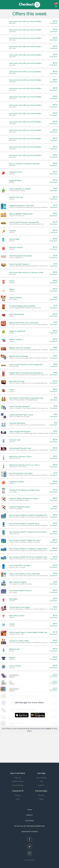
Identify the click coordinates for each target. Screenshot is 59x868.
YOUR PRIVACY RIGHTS (29, 832)
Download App (18, 785)
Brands (41, 795)
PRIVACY (30, 815)
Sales (41, 799)
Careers (18, 795)
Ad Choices (29, 821)
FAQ (41, 781)
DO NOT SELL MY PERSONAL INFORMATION (29, 826)
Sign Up (18, 778)
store (29, 731)
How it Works (41, 778)
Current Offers (18, 781)
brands (27, 729)
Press (18, 799)
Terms (30, 810)
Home (3, 5)
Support (41, 785)
